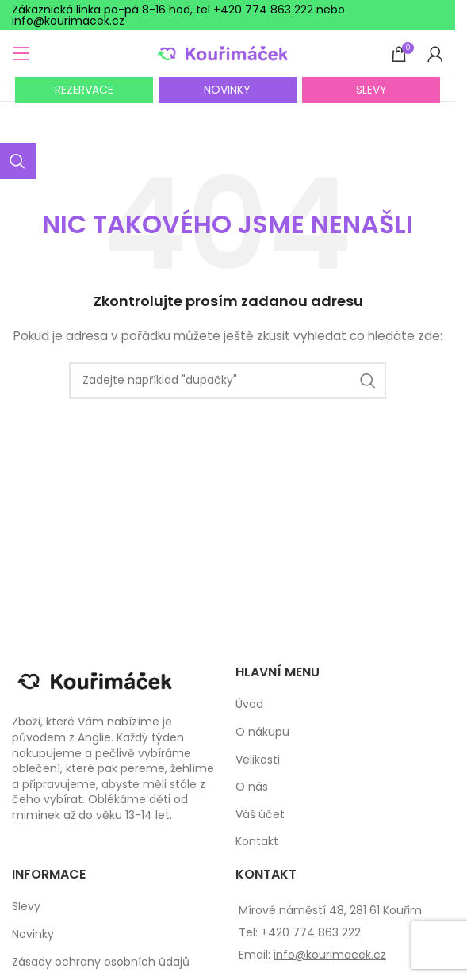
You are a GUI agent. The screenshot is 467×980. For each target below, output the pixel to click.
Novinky (33, 934)
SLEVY (371, 90)
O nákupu (262, 732)
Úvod (249, 704)
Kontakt (257, 842)
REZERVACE (84, 90)
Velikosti (258, 760)
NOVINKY (227, 90)
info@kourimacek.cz (330, 955)
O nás (252, 787)
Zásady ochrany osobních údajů (101, 962)
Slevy (26, 907)
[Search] (228, 381)
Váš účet (260, 815)
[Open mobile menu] (21, 54)
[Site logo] (228, 53)
